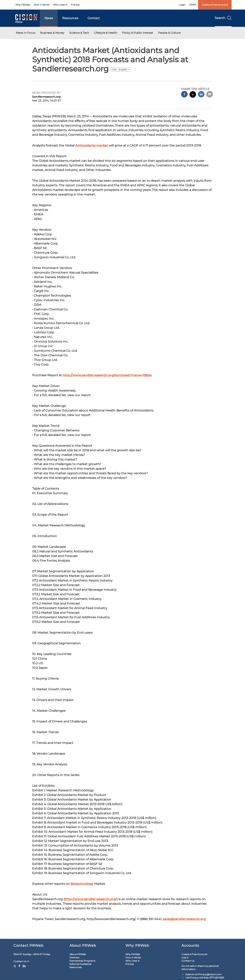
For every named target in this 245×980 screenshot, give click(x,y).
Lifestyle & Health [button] (106, 33)
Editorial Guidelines (80, 964)
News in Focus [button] (26, 33)
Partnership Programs (82, 961)
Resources (70, 18)
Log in (185, 958)
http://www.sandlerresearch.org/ (91, 899)
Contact (94, 18)
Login (182, 5)
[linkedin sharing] (201, 95)
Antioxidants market (92, 145)
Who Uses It (60, 5)
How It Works (42, 5)
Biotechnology (82, 884)
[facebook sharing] (184, 95)
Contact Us (21, 961)
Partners (74, 958)
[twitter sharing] (193, 95)
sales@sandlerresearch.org (184, 919)
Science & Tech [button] (79, 33)
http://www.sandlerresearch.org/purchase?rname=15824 (107, 375)
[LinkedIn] (24, 966)
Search (223, 18)
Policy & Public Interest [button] (138, 33)
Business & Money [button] (52, 33)
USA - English (120, 69)
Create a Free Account (215, 5)
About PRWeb (78, 954)
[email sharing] (210, 95)
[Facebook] (19, 966)
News (49, 18)
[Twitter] (15, 966)
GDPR (193, 5)
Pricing (75, 5)
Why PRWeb (23, 5)
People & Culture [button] (169, 33)
